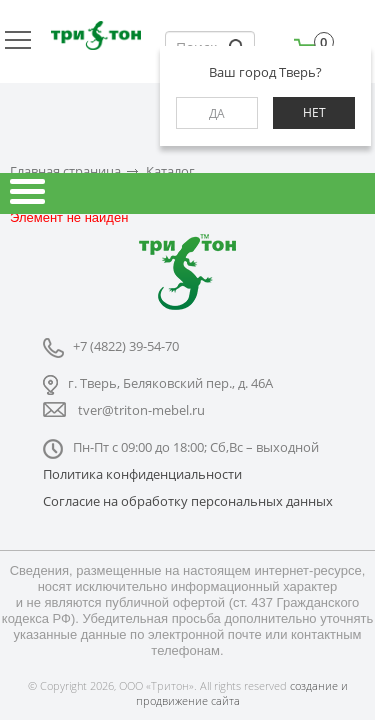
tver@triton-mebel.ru (141, 410)
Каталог (170, 171)
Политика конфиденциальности (142, 474)
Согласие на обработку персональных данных (188, 501)
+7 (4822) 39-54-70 (126, 346)
